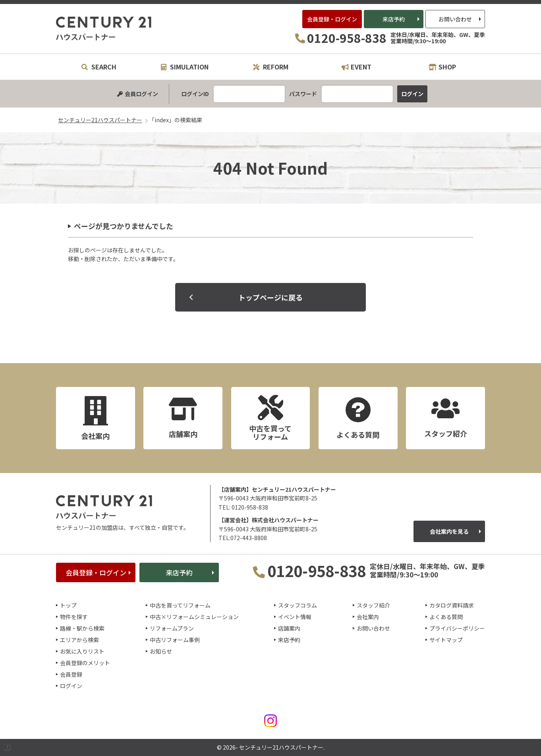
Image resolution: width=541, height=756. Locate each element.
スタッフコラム (298, 605)
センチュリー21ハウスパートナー (104, 29)
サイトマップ (446, 640)
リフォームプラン (172, 628)
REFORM (271, 67)
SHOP (442, 67)
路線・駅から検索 (82, 628)
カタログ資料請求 (452, 605)
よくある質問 (446, 617)
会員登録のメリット (85, 663)
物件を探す (74, 617)
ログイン (71, 686)
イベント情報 (295, 617)
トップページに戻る (270, 297)
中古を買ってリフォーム (180, 605)
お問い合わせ (455, 19)
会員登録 (71, 674)
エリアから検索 (79, 640)
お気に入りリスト (82, 651)
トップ (68, 605)
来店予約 (394, 19)
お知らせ (161, 651)
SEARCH (99, 67)
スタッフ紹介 (373, 605)
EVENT (356, 67)
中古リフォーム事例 (175, 640)
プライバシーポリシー (457, 628)
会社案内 (368, 617)
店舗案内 (289, 628)
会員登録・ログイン (332, 19)
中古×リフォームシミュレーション (194, 617)
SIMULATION (185, 67)
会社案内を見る (449, 531)
